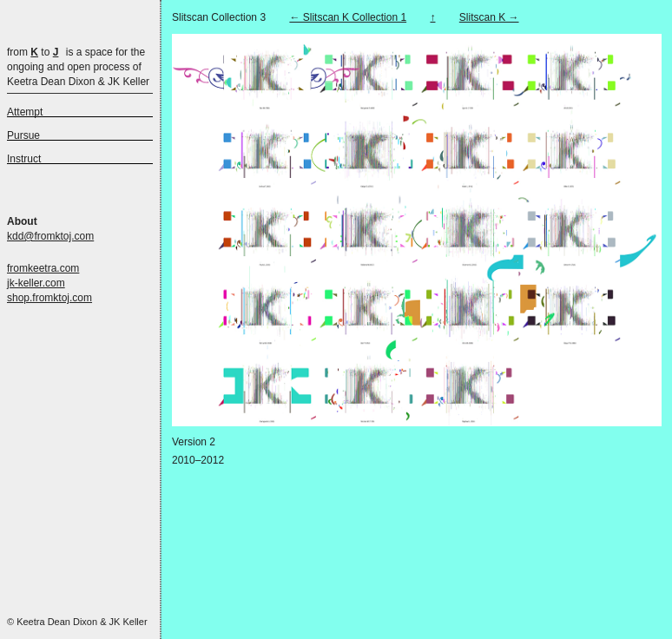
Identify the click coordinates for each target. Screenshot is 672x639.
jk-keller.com (36, 283)
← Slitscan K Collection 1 (348, 17)
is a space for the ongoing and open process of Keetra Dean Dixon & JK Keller (78, 67)
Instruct (24, 159)
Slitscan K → (489, 17)
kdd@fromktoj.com (50, 236)
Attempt (25, 112)
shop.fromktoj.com (49, 298)
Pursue (23, 135)
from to (33, 52)
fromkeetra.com (43, 268)
